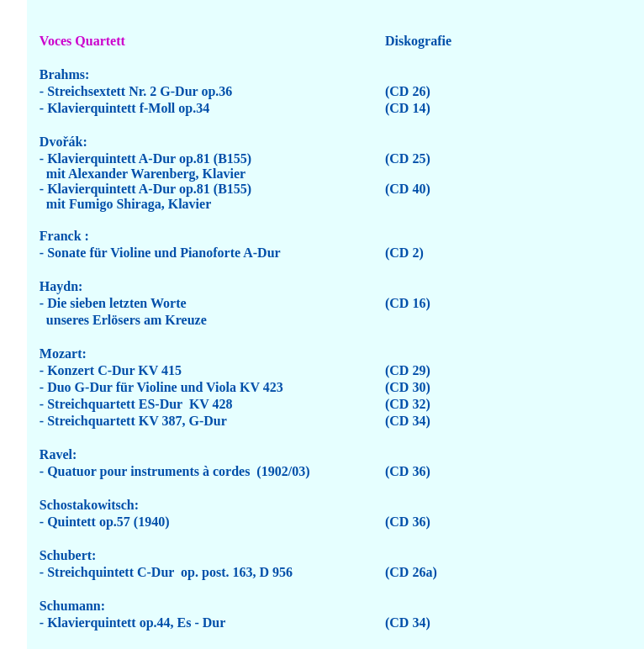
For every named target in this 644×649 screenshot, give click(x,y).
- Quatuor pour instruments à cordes (145, 471)
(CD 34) (408, 421)
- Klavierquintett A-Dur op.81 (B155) (145, 158)
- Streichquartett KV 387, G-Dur (135, 421)
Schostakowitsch (87, 505)
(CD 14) (408, 108)
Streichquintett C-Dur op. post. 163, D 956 (170, 572)
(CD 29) (408, 370)
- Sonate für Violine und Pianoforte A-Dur (160, 253)
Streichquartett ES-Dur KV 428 (140, 404)
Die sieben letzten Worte (116, 303)
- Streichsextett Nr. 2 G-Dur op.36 (136, 91)
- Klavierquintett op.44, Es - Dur (132, 623)
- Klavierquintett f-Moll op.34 (124, 108)
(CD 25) (408, 158)
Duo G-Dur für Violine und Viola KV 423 (165, 387)
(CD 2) (404, 253)
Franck (61, 236)
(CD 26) (408, 91)
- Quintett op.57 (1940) (105, 522)
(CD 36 (405, 522)
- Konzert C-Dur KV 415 (111, 370)
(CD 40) (408, 189)
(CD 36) (408, 471)
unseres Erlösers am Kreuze (123, 320)
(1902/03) (281, 471)
